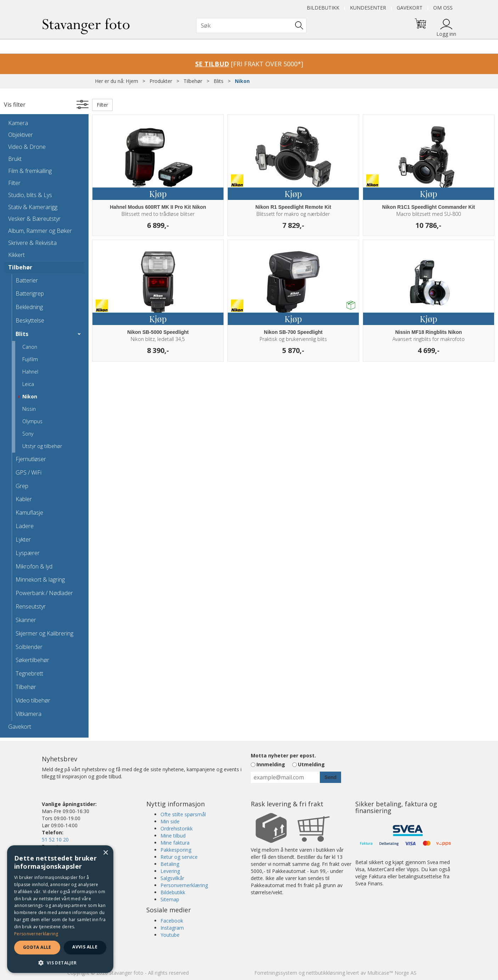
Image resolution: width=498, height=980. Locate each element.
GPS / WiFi (29, 472)
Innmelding (271, 764)
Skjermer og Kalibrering (44, 633)
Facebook (172, 921)
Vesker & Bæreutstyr (34, 219)
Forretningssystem (276, 973)
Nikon (242, 81)
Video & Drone (27, 147)
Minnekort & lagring (40, 579)
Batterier (27, 280)
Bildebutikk (323, 8)
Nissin (29, 409)
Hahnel (30, 372)
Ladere (25, 526)
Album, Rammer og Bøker (40, 231)
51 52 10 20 (55, 839)
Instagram (172, 928)
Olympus (32, 421)
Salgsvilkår (172, 878)
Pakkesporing (176, 850)
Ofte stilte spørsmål (183, 814)
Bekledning (29, 307)
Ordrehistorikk (177, 828)
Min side (170, 821)
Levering (170, 871)
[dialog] (60, 909)
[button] (60, 962)
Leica (28, 384)
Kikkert (16, 255)
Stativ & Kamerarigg (33, 207)
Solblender (29, 647)
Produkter (161, 81)
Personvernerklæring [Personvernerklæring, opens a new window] (36, 934)
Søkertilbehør (32, 660)
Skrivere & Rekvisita (32, 243)
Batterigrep (30, 293)
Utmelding (311, 764)
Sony (28, 434)
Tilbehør (193, 81)
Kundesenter (368, 8)
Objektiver (21, 135)
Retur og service (179, 857)
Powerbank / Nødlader (44, 593)
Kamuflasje (29, 513)
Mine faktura (175, 843)
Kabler (24, 499)
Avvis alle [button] (85, 947)
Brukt (15, 159)
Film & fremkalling (30, 171)
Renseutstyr (31, 606)
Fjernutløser (31, 459)
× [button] (105, 853)
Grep (22, 486)
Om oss (443, 8)
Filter (14, 183)
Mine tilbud (173, 836)
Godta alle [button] (37, 947)
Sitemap (170, 899)
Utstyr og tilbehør (42, 446)
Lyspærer (28, 553)
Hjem (132, 81)
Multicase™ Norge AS (392, 973)
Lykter (23, 539)
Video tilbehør (33, 700)
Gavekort (410, 8)
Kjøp (158, 194)
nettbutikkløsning (326, 973)
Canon (30, 347)
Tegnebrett (29, 673)
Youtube (170, 935)
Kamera (18, 123)
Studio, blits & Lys (30, 195)
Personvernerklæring (184, 885)
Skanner (26, 620)
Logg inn (446, 34)
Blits (219, 81)
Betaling (170, 864)
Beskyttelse (30, 320)
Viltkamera (29, 714)
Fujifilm (30, 359)
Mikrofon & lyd (34, 566)
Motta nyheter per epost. (283, 755)
